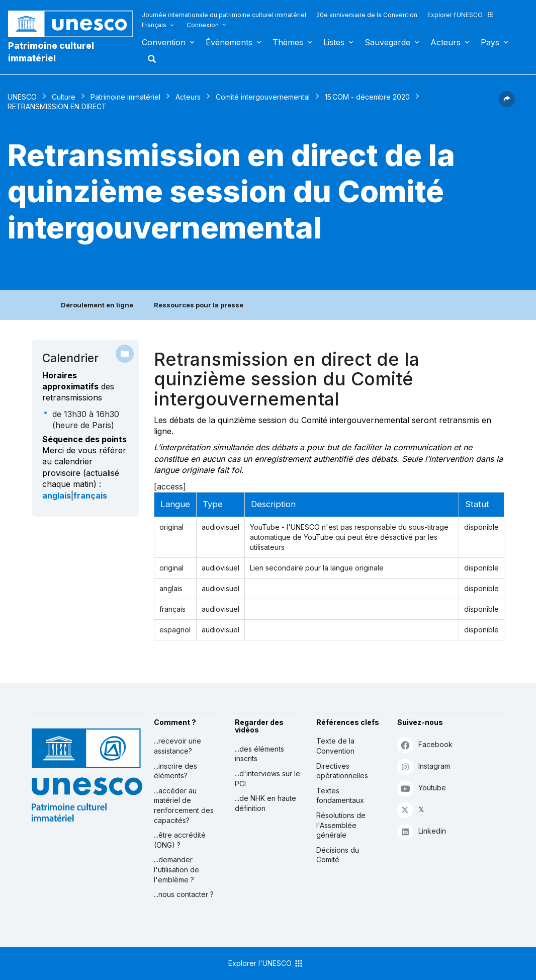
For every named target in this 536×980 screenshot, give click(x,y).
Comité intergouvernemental (263, 97)
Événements (229, 42)
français (90, 496)
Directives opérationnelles (342, 771)
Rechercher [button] (149, 59)
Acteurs (445, 42)
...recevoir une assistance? (177, 746)
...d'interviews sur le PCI (267, 779)
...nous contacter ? (184, 894)
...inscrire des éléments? (175, 771)
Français (154, 25)
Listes (334, 42)
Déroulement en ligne (97, 305)
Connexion (203, 25)
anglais (57, 496)
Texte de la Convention (335, 746)
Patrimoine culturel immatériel (51, 52)
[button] (507, 104)
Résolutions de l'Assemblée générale (341, 825)
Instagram (424, 766)
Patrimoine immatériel (125, 97)
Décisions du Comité (338, 855)
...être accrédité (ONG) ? (180, 840)
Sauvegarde (387, 42)
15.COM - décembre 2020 (367, 97)
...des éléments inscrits (259, 754)
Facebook (425, 745)
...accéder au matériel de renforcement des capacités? (184, 805)
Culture (64, 97)
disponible (481, 527)
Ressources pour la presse (199, 305)
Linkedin (422, 831)
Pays (490, 42)
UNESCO (22, 97)
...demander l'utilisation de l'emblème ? (176, 869)
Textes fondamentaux (340, 796)
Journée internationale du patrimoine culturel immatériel (224, 15)
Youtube (422, 788)
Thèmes (288, 42)
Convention (164, 42)
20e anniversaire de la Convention (367, 15)
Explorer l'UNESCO (461, 15)
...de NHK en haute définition (265, 803)
